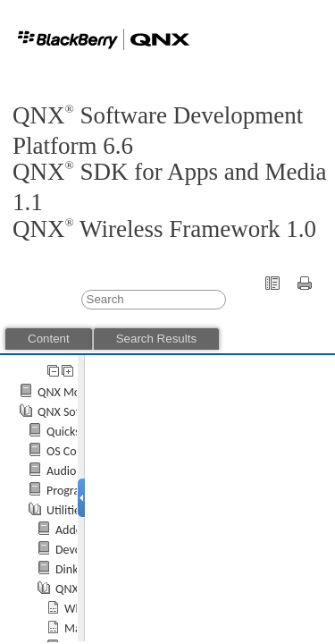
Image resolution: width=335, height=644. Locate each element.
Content (49, 339)
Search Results (156, 339)
